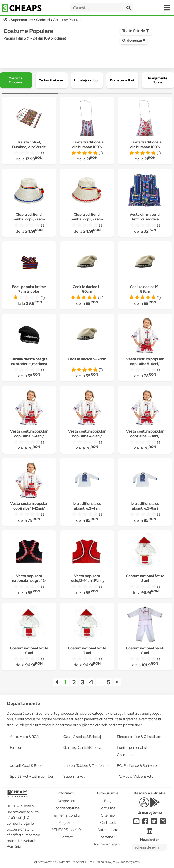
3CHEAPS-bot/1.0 (66, 830)
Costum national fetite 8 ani (145, 578)
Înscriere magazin (108, 844)
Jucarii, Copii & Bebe (26, 766)
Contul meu (108, 808)
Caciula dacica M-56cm (145, 289)
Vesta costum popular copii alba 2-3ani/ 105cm (145, 436)
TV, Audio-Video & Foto (135, 776)
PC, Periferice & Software (137, 766)
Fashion (16, 748)
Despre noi (66, 801)
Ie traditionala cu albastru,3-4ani (87, 506)
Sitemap (108, 815)
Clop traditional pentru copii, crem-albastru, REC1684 (29, 219)
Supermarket (74, 776)
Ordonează (134, 40)
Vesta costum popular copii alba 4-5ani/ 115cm (87, 436)
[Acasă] (6, 20)
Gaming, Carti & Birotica (82, 748)
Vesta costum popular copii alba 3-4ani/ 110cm (29, 436)
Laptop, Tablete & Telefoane (86, 766)
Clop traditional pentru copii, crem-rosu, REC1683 (87, 219)
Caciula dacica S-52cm (87, 359)
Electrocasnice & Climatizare (139, 737)
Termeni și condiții (66, 815)
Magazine (66, 822)
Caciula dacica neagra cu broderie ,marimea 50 (29, 364)
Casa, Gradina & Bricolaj (82, 737)
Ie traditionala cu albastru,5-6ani (145, 506)
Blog (108, 801)
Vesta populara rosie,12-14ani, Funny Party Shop (87, 581)
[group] (16, 80)
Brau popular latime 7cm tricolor (29, 289)
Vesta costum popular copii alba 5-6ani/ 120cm (145, 364)
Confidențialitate (66, 808)
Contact (66, 837)
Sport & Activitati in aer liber (32, 776)
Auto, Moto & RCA (24, 737)
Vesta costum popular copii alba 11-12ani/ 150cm (29, 508)
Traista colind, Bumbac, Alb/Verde (29, 145)
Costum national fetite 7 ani (87, 650)
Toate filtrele (136, 31)
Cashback (108, 822)
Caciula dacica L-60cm (87, 289)
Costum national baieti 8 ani (145, 650)
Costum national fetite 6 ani (29, 650)
